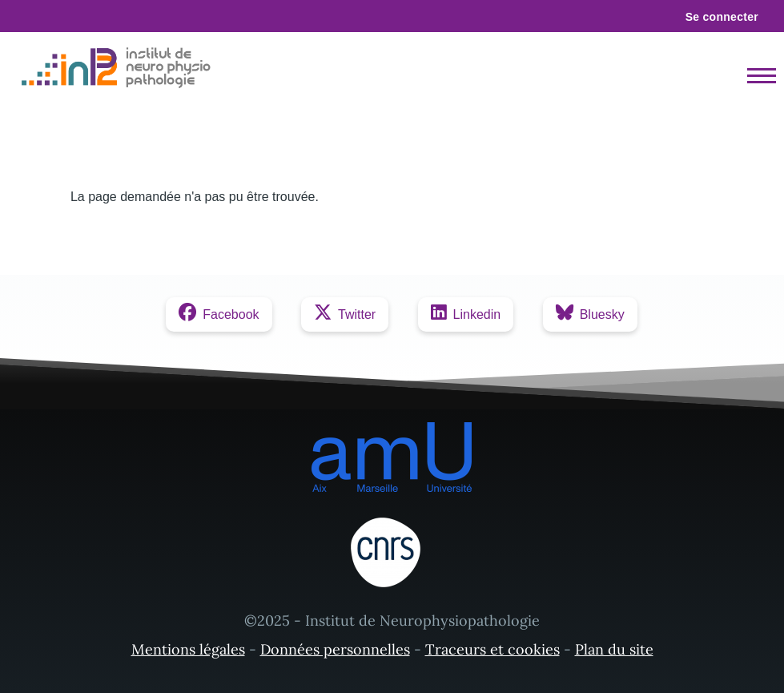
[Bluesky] (590, 314)
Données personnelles (335, 649)
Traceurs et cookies (493, 649)
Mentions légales (188, 649)
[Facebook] (219, 314)
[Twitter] (345, 314)
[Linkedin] (466, 314)
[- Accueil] (119, 68)
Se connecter (722, 17)
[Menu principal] (757, 75)
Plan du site (614, 649)
